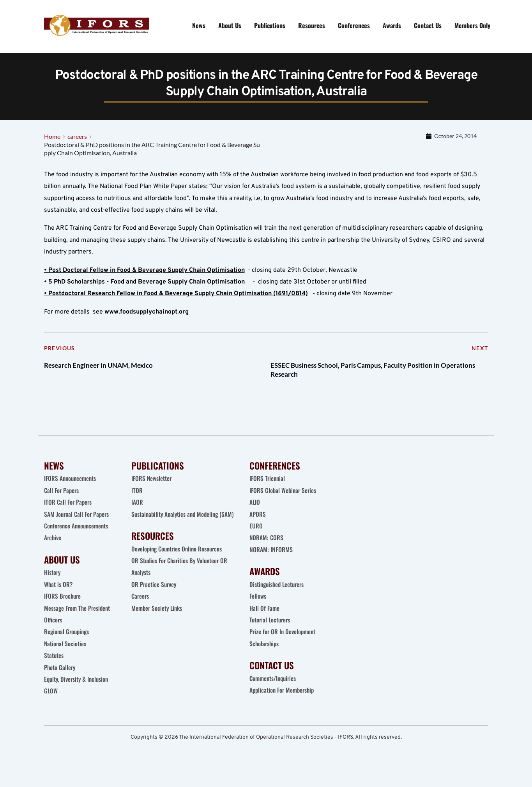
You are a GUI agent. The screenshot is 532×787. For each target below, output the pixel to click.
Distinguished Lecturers (278, 594)
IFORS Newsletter (152, 487)
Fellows (258, 605)
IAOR (137, 511)
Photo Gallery (60, 676)
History (53, 581)
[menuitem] (199, 25)
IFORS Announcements (71, 487)
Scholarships (265, 653)
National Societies (65, 653)
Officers (53, 629)
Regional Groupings (68, 641)
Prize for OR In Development (283, 641)
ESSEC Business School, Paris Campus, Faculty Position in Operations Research (374, 376)
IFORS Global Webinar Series (284, 500)
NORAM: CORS (267, 547)
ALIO (255, 511)
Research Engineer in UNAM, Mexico (111, 370)
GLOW (52, 700)
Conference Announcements (78, 535)
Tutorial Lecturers (271, 629)
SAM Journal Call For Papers (79, 523)
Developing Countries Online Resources (179, 570)
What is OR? (59, 594)
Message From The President (78, 617)
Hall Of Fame (265, 617)
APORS (258, 523)
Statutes (54, 665)
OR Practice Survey (155, 605)
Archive (53, 547)
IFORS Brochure (63, 605)
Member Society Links (159, 629)
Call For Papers (62, 500)
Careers (141, 617)
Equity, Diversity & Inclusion (78, 688)
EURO (256, 535)
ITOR (137, 500)
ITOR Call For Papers (70, 511)
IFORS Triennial (268, 487)
